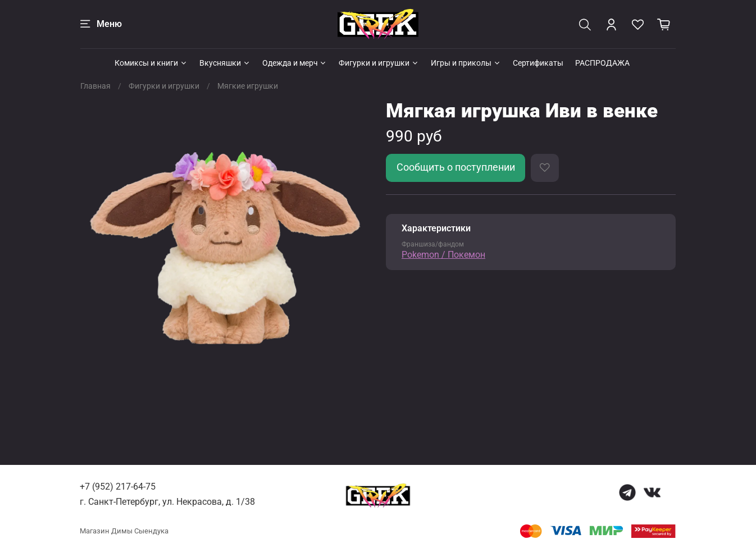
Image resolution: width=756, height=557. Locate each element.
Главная (95, 86)
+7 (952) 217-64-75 (118, 487)
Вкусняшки (225, 63)
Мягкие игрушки (248, 86)
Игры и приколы (466, 63)
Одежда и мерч (295, 63)
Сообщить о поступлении (456, 167)
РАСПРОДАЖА (602, 63)
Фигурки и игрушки (379, 63)
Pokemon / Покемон (443, 255)
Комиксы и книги (151, 63)
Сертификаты (538, 63)
